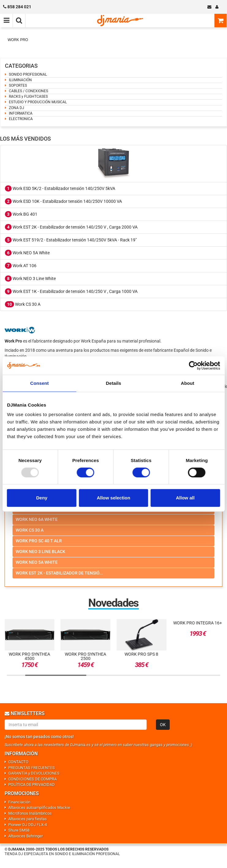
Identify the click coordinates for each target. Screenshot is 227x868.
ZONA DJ (17, 108)
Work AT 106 (21, 266)
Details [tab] (114, 383)
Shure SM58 (19, 830)
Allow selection (113, 498)
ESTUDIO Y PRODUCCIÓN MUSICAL (38, 102)
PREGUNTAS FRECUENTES (32, 768)
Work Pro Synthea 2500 (86, 656)
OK (163, 725)
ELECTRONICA (21, 119)
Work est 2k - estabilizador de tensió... (59, 573)
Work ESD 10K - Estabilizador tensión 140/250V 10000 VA (63, 201)
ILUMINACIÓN (20, 80)
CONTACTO (18, 762)
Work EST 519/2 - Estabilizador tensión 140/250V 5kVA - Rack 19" (71, 240)
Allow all (185, 498)
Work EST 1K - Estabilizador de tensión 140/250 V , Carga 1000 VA (71, 291)
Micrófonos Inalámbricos (30, 813)
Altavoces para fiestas (28, 819)
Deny (42, 498)
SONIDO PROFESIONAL (28, 74)
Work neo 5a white (37, 562)
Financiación (19, 802)
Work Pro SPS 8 (142, 654)
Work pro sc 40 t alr (39, 541)
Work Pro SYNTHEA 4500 (30, 656)
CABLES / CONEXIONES (28, 91)
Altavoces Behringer (26, 836)
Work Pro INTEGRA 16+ (197, 623)
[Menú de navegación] (6, 21)
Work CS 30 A (23, 304)
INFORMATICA (21, 113)
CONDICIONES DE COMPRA (32, 779)
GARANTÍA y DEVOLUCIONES (34, 773)
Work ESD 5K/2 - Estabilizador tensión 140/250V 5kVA (60, 188)
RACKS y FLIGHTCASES (28, 97)
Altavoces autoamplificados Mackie (39, 807)
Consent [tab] (39, 383)
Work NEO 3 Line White (30, 279)
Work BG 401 (21, 214)
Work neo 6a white (37, 519)
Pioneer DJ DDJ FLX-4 (28, 825)
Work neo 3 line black (40, 552)
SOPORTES (18, 85)
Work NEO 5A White (27, 253)
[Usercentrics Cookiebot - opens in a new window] (193, 366)
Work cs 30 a (30, 530)
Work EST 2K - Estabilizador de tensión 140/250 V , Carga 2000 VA (71, 227)
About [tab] (187, 383)
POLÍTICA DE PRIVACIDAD (32, 785)
